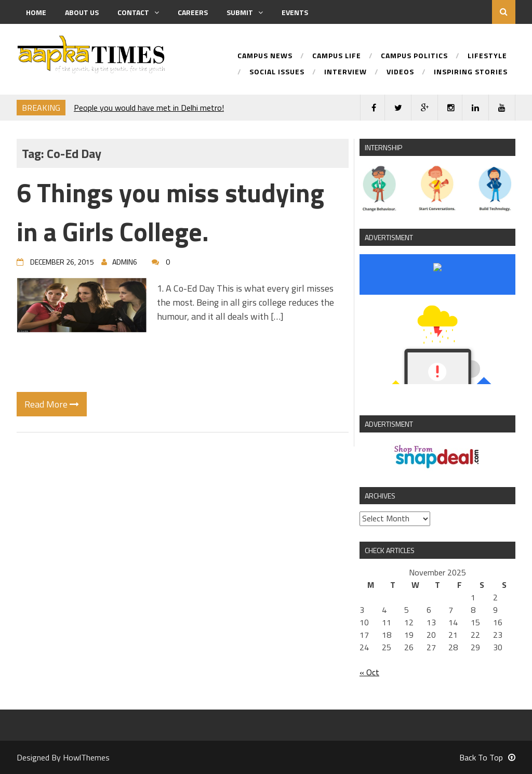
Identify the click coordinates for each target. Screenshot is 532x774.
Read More (52, 404)
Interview (345, 73)
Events (295, 12)
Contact (138, 12)
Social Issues (277, 73)
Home (36, 12)
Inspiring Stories (471, 73)
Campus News (265, 56)
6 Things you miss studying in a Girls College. (170, 212)
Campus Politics (414, 56)
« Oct (369, 672)
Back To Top (487, 757)
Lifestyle (487, 56)
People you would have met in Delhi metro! (149, 108)
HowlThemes (86, 757)
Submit (245, 12)
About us (82, 12)
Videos (400, 73)
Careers (193, 12)
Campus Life (337, 56)
